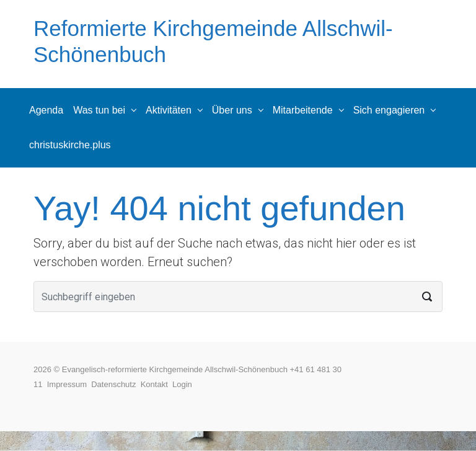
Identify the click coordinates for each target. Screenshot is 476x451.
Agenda (46, 110)
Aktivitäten (169, 110)
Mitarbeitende (303, 110)
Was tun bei (99, 110)
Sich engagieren (389, 110)
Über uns (232, 110)
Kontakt (156, 384)
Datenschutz (116, 384)
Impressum (69, 384)
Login (182, 384)
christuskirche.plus (70, 145)
